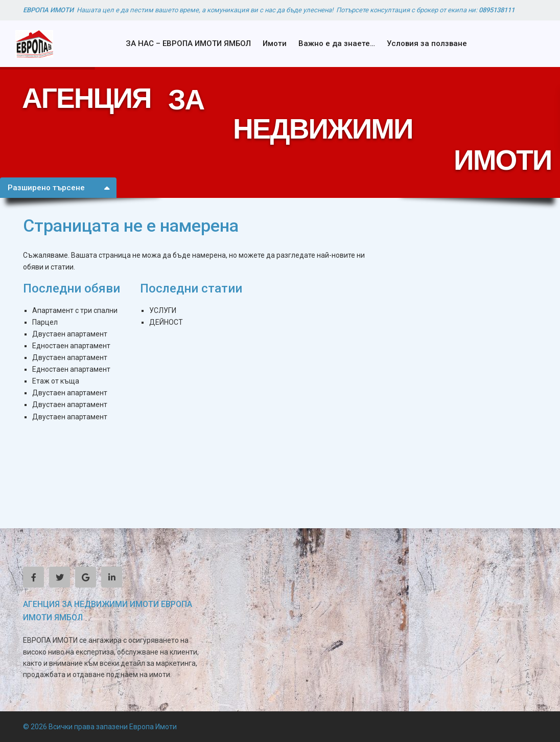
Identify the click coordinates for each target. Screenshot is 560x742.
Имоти (275, 43)
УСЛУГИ (163, 310)
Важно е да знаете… (337, 43)
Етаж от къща (56, 381)
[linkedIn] (112, 577)
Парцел (45, 322)
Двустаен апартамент (70, 334)
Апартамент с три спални (75, 310)
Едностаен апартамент (71, 346)
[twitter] (60, 577)
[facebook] (33, 577)
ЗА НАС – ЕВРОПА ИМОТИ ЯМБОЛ (188, 43)
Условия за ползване (427, 43)
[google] (86, 577)
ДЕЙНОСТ (166, 322)
